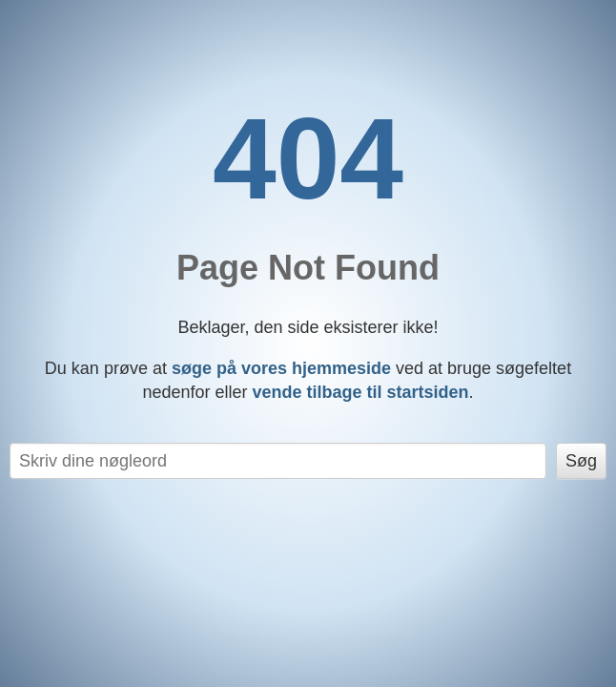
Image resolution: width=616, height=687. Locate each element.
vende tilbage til (361, 392)
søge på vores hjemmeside (281, 368)
